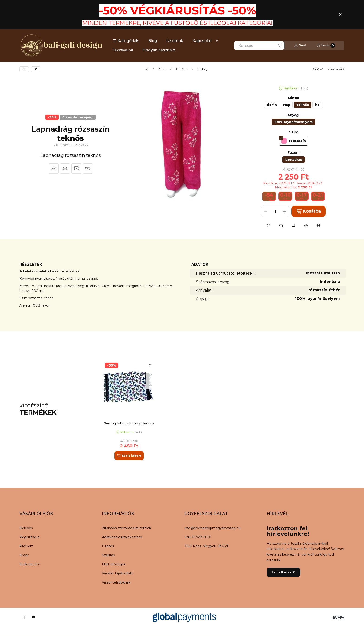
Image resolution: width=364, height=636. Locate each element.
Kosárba (308, 211)
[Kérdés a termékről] (306, 226)
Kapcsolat (202, 41)
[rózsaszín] (294, 141)
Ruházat (182, 69)
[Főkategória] (147, 69)
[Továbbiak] (217, 41)
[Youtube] (33, 617)
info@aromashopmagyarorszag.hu (212, 528)
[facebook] (24, 69)
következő (336, 69)
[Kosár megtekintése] (326, 46)
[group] (220, 410)
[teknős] (303, 105)
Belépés (26, 528)
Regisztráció (29, 537)
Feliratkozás (283, 572)
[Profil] (300, 46)
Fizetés (108, 546)
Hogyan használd (159, 50)
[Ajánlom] (281, 226)
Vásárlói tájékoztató (118, 573)
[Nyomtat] (318, 226)
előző (318, 69)
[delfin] (272, 105)
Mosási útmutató (323, 273)
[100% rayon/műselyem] (293, 122)
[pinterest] (36, 69)
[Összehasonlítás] (293, 226)
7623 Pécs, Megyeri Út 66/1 (206, 546)
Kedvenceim (30, 564)
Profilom (27, 546)
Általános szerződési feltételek (127, 528)
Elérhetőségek (114, 564)
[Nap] (287, 105)
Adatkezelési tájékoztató (122, 537)
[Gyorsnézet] (150, 384)
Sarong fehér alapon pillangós (129, 423)
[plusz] (285, 211)
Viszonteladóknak (116, 582)
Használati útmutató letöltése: (226, 273)
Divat (162, 69)
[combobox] (259, 46)
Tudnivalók (123, 50)
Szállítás (108, 555)
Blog (153, 41)
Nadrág (203, 69)
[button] (126, 41)
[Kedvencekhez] (268, 226)
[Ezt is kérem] (129, 456)
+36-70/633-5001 (198, 537)
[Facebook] (24, 617)
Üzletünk (175, 41)
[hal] (318, 105)
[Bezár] (340, 15)
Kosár (24, 555)
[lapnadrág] (293, 160)
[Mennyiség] (275, 211)
